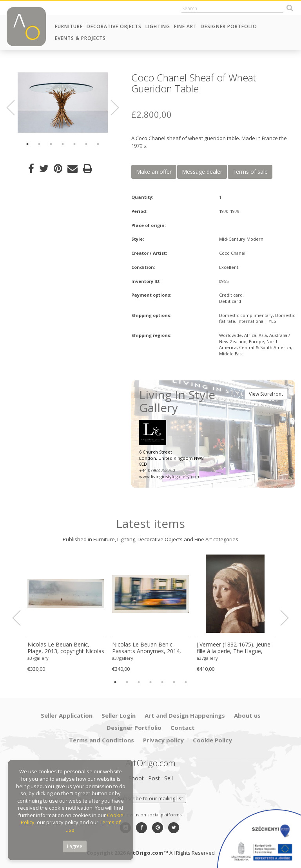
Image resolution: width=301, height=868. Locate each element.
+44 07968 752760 (157, 470)
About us (247, 715)
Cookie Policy (212, 740)
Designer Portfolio (229, 26)
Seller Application (67, 715)
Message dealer (202, 172)
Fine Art (185, 26)
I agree (75, 846)
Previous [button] (15, 108)
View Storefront (266, 394)
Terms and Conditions (102, 740)
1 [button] (27, 144)
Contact (183, 728)
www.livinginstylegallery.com (170, 476)
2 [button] (39, 144)
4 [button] (63, 144)
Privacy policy (163, 740)
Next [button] (110, 108)
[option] (63, 103)
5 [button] (74, 144)
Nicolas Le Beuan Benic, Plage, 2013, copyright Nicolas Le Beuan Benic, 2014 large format (66, 648)
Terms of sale (250, 172)
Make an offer (154, 172)
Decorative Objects (114, 26)
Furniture (69, 26)
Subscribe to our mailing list (150, 798)
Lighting (158, 26)
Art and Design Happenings (185, 715)
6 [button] (86, 144)
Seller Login (119, 715)
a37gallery (38, 658)
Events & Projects (80, 38)
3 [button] (51, 144)
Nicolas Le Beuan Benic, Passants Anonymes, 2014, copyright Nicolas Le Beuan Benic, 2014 (147, 648)
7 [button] (98, 144)
